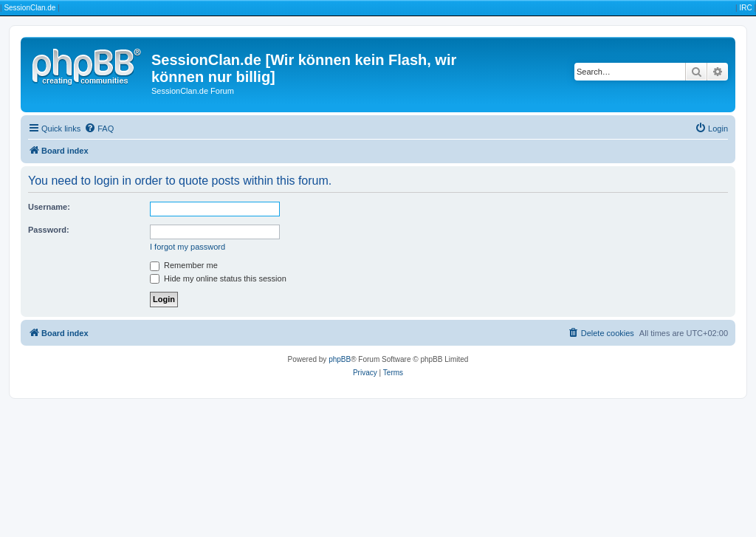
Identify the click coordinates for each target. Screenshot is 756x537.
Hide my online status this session (218, 278)
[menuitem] (99, 129)
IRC (745, 8)
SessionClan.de (30, 8)
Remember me (184, 265)
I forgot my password (188, 247)
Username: (49, 207)
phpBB (340, 359)
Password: (49, 230)
